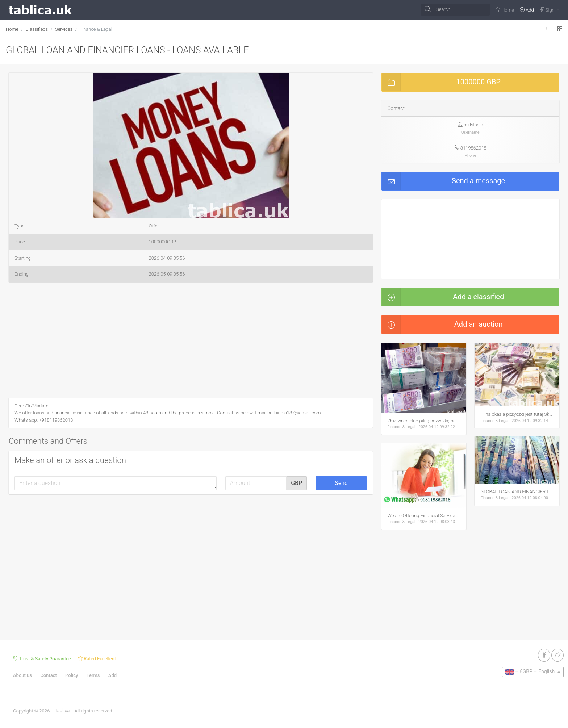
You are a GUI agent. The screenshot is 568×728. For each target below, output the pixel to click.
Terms (93, 675)
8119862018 (473, 148)
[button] (282, 79)
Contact (49, 675)
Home (12, 29)
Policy (72, 675)
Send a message (443, 181)
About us (22, 675)
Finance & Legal (96, 29)
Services (64, 29)
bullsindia (473, 125)
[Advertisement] (191, 342)
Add (112, 675)
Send (341, 483)
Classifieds (37, 29)
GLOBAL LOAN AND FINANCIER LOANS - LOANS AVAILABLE (127, 50)
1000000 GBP (441, 82)
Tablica (62, 710)
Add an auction (442, 325)
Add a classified (443, 297)
